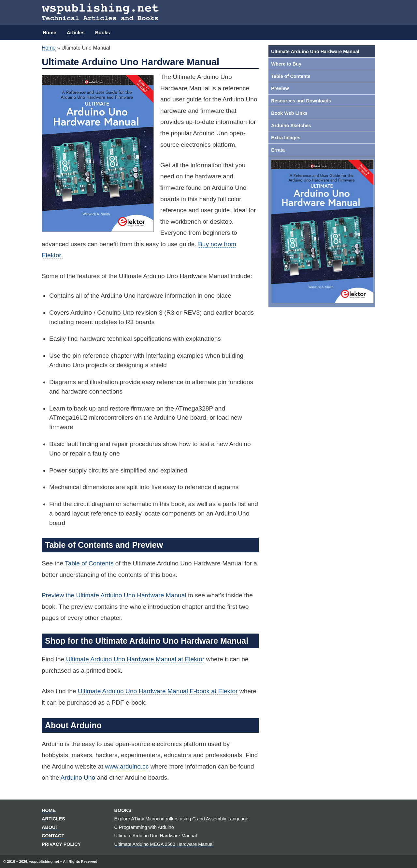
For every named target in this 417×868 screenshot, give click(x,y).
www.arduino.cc (127, 766)
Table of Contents (89, 563)
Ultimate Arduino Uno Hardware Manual (315, 52)
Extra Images (286, 138)
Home (50, 32)
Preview (280, 88)
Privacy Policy (61, 844)
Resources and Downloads (301, 101)
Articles (76, 32)
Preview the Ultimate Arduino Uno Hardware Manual (114, 595)
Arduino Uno (78, 778)
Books (103, 32)
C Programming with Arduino (144, 827)
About (50, 827)
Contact (53, 836)
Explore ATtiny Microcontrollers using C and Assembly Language (181, 819)
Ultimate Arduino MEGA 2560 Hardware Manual (164, 844)
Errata (278, 150)
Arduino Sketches (291, 126)
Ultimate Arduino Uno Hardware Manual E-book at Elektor (158, 691)
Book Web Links (289, 113)
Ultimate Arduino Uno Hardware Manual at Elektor (135, 659)
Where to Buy (286, 64)
